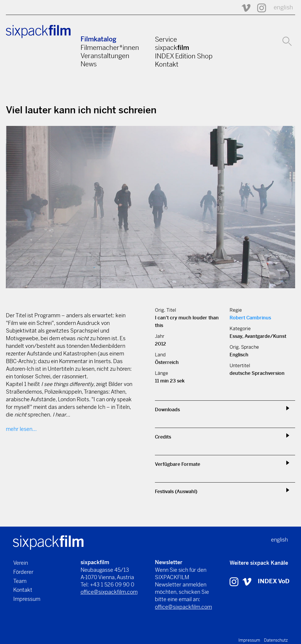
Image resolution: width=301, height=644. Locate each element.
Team (20, 581)
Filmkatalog (98, 39)
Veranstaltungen (105, 56)
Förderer (23, 572)
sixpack (172, 48)
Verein (21, 563)
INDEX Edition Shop (184, 56)
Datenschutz (276, 640)
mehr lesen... (21, 429)
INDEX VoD (274, 581)
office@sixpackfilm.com (109, 592)
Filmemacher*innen (110, 48)
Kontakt (167, 64)
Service (166, 39)
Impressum (27, 599)
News (89, 64)
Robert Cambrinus (250, 318)
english (283, 7)
